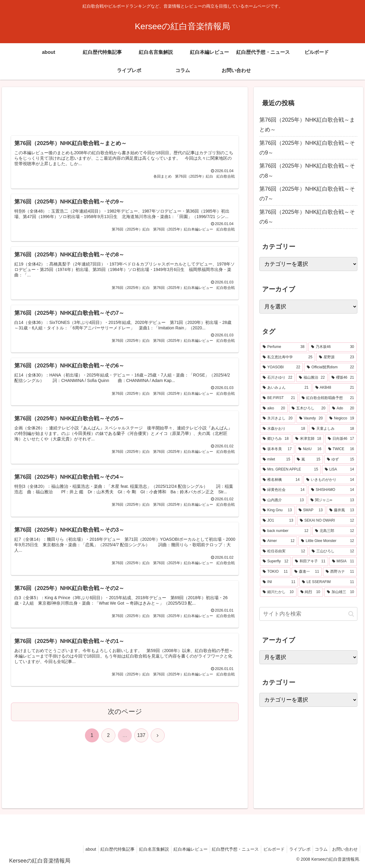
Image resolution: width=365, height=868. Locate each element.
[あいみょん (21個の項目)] (286, 388)
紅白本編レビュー (180, 849)
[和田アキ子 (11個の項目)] (310, 561)
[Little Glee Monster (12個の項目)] (328, 541)
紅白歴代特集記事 (103, 849)
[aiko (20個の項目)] (274, 408)
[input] (308, 614)
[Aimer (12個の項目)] (279, 541)
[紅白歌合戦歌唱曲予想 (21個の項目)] (328, 398)
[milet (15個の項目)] (276, 460)
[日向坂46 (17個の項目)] (341, 439)
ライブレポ (295, 849)
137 (141, 747)
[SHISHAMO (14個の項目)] (333, 490)
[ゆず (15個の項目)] (340, 460)
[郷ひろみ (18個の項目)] (276, 439)
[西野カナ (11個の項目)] (340, 572)
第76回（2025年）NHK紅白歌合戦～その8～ (307, 171)
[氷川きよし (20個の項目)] (278, 418)
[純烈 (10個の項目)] (310, 592)
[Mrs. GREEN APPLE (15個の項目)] (290, 470)
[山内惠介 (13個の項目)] (283, 500)
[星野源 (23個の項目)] (337, 357)
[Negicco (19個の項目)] (342, 418)
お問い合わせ (344, 849)
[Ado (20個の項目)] (343, 408)
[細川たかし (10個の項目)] (278, 592)
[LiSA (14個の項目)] (339, 470)
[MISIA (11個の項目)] (343, 561)
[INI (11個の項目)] (279, 582)
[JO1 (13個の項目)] (278, 521)
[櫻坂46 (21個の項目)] (343, 378)
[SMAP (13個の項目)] (311, 510)
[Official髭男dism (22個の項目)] (330, 367)
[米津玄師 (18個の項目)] (308, 439)
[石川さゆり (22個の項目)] (277, 378)
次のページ (125, 723)
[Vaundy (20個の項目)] (311, 418)
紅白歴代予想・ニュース (227, 849)
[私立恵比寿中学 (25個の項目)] (288, 357)
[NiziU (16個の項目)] (310, 449)
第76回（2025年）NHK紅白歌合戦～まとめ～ (307, 125)
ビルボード (267, 849)
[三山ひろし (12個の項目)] (333, 551)
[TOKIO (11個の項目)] (275, 572)
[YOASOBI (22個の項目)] (281, 367)
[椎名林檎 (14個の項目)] (281, 480)
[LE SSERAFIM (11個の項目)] (328, 582)
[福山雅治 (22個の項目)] (312, 378)
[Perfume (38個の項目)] (284, 347)
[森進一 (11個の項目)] (307, 572)
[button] (351, 614)
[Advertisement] (125, 112)
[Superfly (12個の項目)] (276, 561)
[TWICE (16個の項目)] (341, 449)
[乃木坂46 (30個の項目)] (333, 347)
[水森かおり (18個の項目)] (284, 429)
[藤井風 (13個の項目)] (342, 510)
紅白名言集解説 (142, 849)
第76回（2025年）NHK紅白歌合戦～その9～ (307, 148)
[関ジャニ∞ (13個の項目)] (332, 500)
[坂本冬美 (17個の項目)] (277, 449)
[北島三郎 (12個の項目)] (335, 531)
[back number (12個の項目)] (286, 531)
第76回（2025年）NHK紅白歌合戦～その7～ (307, 194)
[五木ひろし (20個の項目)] (309, 408)
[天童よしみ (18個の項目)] (333, 429)
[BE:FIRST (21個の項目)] (279, 398)
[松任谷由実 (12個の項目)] (284, 551)
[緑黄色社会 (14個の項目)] (284, 490)
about (74, 849)
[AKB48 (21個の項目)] (335, 388)
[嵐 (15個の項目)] (309, 460)
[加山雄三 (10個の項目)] (340, 592)
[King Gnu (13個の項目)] (277, 510)
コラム (318, 849)
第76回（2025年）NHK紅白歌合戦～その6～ (307, 217)
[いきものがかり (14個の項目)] (330, 480)
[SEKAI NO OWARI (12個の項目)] (327, 521)
